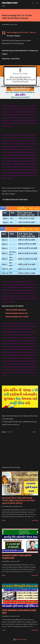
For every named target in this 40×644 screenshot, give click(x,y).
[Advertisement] (20, 450)
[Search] (33, 3)
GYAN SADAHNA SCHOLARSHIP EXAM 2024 (19, 612)
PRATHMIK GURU (10, 3)
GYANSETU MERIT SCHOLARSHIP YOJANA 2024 (17, 557)
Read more (35, 520)
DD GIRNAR (10, 432)
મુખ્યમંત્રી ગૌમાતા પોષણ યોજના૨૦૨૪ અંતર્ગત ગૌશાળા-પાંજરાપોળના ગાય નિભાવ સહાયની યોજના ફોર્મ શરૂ (18, 500)
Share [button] (34, 432)
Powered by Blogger (20, 639)
